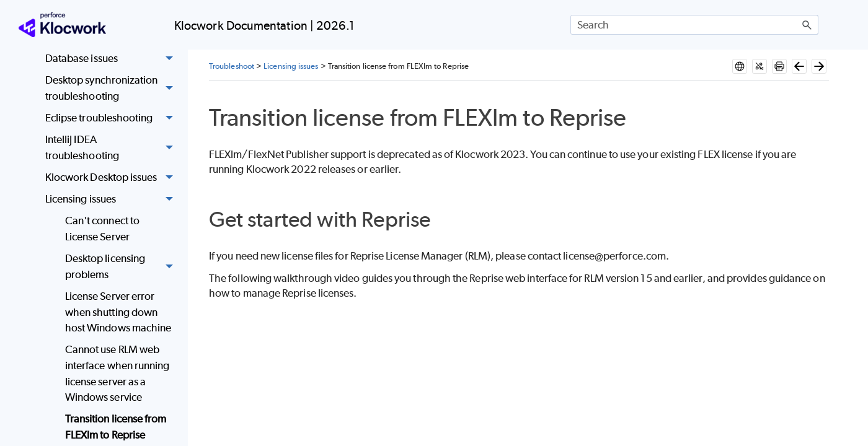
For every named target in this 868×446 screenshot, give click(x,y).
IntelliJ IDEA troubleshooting (113, 148)
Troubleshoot (232, 66)
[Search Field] (694, 25)
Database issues (113, 59)
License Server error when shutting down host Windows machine (118, 312)
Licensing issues (113, 200)
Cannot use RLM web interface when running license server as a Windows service (117, 373)
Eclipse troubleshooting (113, 118)
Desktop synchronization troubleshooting (113, 89)
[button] (807, 25)
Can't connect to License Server (102, 229)
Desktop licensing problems (122, 267)
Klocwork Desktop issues (113, 177)
